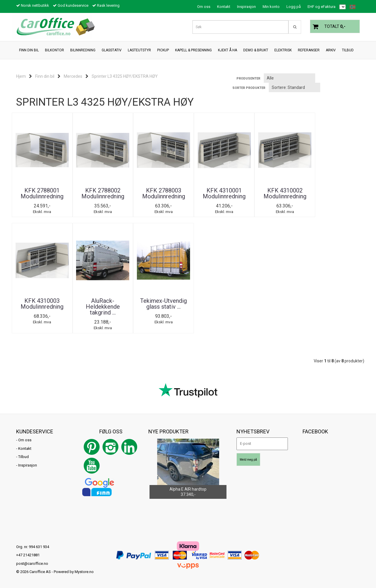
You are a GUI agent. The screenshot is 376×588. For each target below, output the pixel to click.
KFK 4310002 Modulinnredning (276, 193)
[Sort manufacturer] (289, 78)
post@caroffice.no (32, 563)
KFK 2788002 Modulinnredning (100, 193)
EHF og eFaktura (322, 7)
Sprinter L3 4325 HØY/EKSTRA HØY (125, 76)
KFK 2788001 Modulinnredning (41, 193)
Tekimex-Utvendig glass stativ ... (100, 304)
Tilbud (23, 457)
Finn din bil (45, 76)
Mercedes (73, 76)
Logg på (294, 7)
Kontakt (224, 7)
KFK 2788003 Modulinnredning (159, 193)
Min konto (271, 7)
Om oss (204, 7)
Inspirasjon (246, 7)
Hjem (21, 76)
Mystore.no (84, 572)
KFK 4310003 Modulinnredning (335, 193)
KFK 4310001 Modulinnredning (217, 193)
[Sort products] (294, 87)
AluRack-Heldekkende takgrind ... (41, 307)
